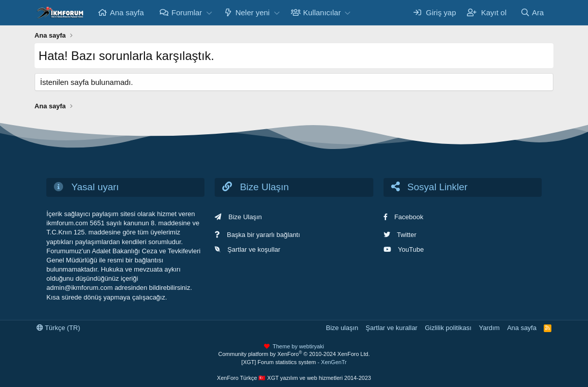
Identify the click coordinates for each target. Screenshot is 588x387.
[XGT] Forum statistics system (294, 362)
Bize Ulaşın (245, 217)
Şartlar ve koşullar (254, 249)
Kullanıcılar (322, 12)
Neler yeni (253, 12)
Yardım (489, 328)
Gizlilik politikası (448, 328)
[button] (209, 12)
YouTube (411, 249)
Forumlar (187, 12)
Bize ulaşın (342, 328)
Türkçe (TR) (58, 328)
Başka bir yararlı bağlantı (263, 235)
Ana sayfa (127, 12)
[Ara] (532, 12)
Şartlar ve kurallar (392, 328)
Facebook (409, 217)
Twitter (406, 235)
